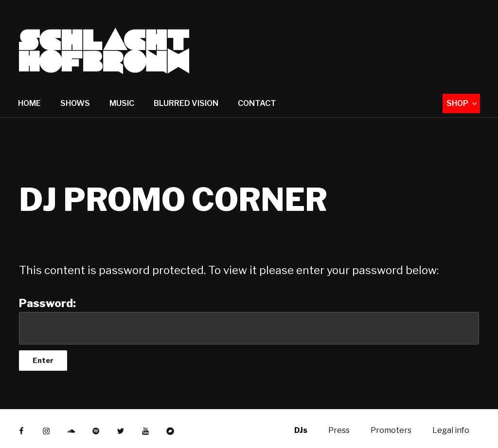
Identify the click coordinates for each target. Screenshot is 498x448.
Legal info (451, 430)
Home (29, 103)
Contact (257, 103)
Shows (75, 103)
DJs (301, 430)
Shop (462, 103)
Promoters (391, 430)
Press (339, 430)
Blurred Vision (186, 103)
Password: (249, 321)
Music (122, 103)
